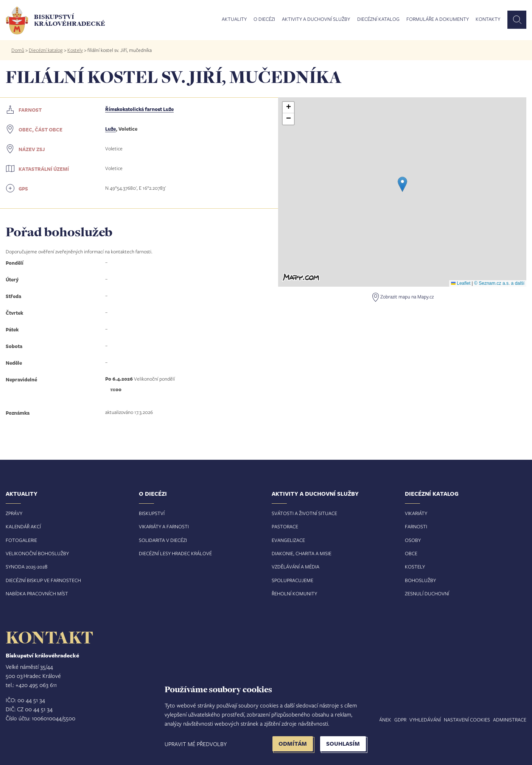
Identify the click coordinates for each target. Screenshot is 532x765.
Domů (18, 50)
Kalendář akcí (23, 526)
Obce (411, 553)
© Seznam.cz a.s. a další (499, 283)
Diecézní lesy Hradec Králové (175, 553)
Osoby (413, 540)
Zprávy (14, 513)
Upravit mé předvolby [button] (196, 744)
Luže (110, 129)
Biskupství (152, 513)
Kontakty (488, 19)
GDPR (400, 720)
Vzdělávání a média (296, 567)
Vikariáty (416, 513)
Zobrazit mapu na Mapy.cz (407, 297)
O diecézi (264, 19)
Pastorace (285, 526)
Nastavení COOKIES (467, 720)
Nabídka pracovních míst (37, 593)
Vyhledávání (425, 720)
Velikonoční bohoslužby (37, 553)
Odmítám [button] (293, 744)
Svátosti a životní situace (304, 513)
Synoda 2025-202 (25, 567)
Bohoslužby (420, 580)
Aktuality (234, 19)
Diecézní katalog (378, 19)
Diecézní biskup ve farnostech (43, 580)
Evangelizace (288, 540)
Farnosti (416, 526)
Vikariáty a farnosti (164, 526)
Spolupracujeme (292, 580)
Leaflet (461, 283)
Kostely (75, 50)
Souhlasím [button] (343, 744)
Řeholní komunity (294, 593)
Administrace (510, 720)
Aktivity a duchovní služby (316, 19)
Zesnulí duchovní (427, 593)
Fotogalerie (21, 540)
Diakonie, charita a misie (302, 553)
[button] (402, 184)
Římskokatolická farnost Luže (139, 109)
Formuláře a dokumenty (438, 19)
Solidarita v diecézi (163, 540)
